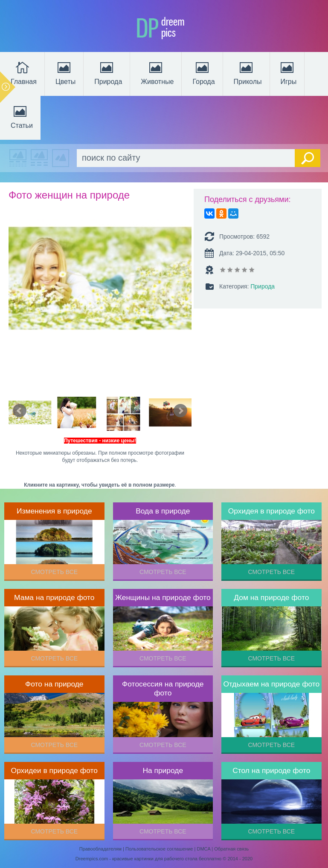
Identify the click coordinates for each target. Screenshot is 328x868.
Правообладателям (100, 849)
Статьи (22, 116)
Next (180, 411)
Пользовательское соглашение (159, 849)
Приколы (248, 72)
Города (203, 72)
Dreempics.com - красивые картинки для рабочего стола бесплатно (148, 859)
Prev (20, 411)
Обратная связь (231, 849)
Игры (288, 72)
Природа (108, 72)
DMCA (203, 849)
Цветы (65, 72)
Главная (24, 72)
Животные (157, 72)
